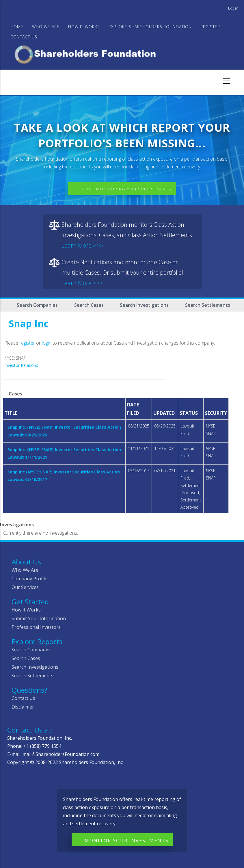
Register (210, 27)
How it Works (26, 610)
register (27, 343)
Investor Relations (21, 365)
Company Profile (29, 579)
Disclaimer (23, 707)
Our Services (25, 587)
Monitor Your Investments (127, 841)
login (47, 343)
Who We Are (25, 570)
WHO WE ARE (46, 27)
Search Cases (89, 305)
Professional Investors (36, 627)
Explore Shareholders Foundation (150, 27)
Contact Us (24, 37)
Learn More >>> (82, 245)
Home (17, 27)
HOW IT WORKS (84, 27)
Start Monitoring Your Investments (126, 189)
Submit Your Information (39, 618)
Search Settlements (208, 305)
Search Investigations (144, 305)
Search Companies (37, 305)
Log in (233, 8)
